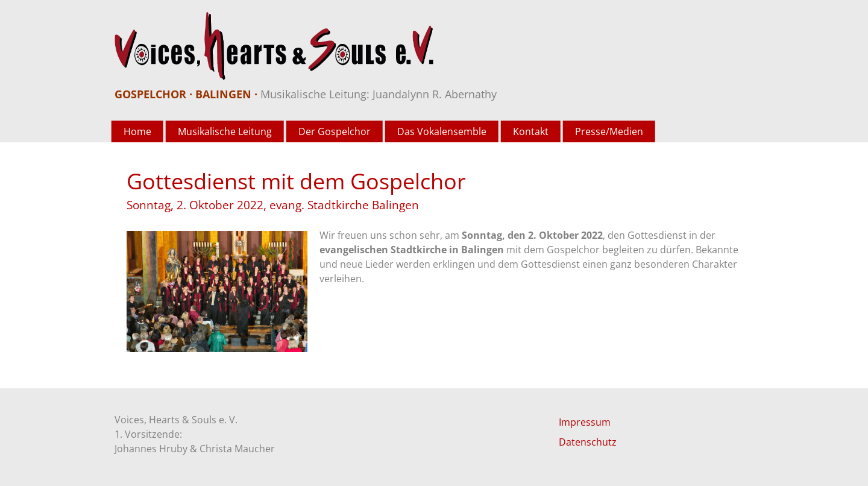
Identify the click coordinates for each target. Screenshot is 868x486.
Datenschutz (588, 442)
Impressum (585, 422)
